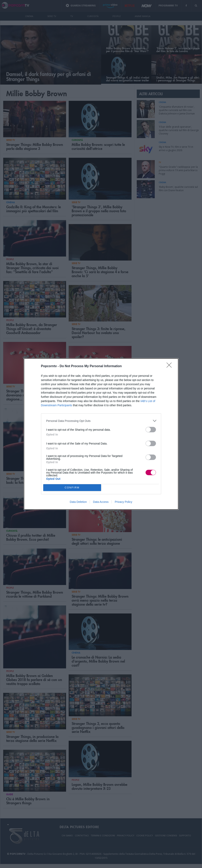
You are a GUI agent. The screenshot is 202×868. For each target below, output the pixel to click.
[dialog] (101, 434)
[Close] (170, 366)
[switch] (151, 430)
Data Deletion (78, 502)
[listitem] (101, 421)
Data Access (101, 502)
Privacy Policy (123, 502)
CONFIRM (72, 488)
